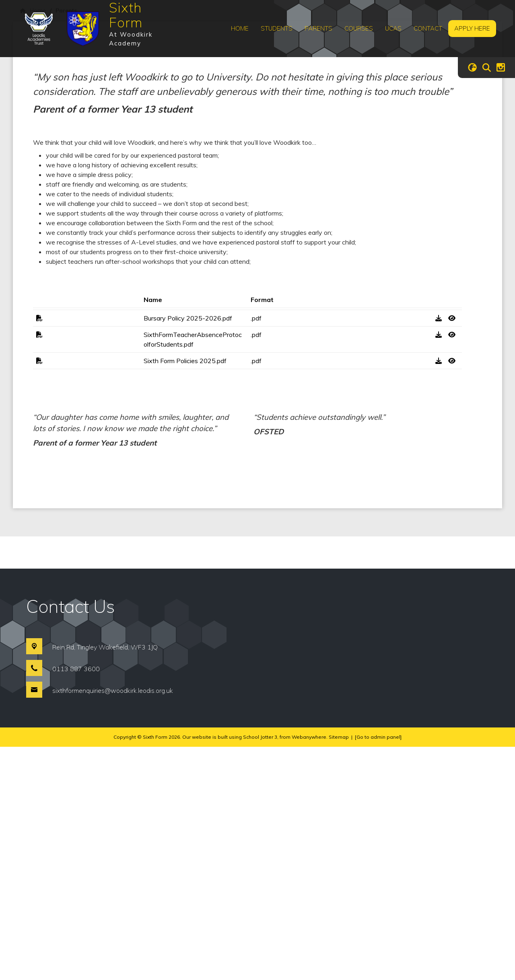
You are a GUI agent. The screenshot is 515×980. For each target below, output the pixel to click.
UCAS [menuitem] (393, 28)
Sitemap (339, 970)
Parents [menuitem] (318, 28)
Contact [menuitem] (428, 28)
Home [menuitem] (240, 28)
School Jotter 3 (260, 970)
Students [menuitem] (277, 28)
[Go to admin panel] (378, 970)
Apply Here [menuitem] (472, 28)
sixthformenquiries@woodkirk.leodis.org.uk (113, 924)
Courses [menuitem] (359, 28)
